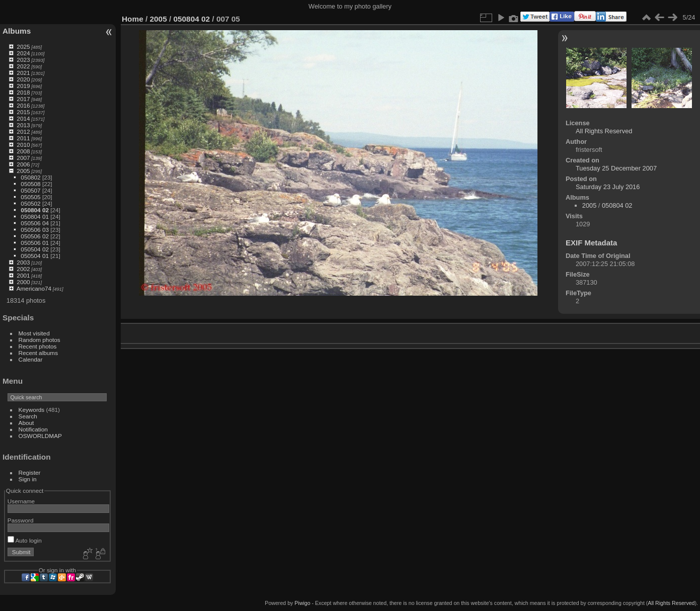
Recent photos (38, 346)
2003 (23, 262)
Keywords (32, 410)
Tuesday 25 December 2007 (616, 168)
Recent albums (38, 353)
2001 (23, 275)
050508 (30, 184)
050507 (30, 190)
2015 (23, 112)
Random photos (40, 340)
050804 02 (35, 210)
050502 (30, 203)
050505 (30, 197)
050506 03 (35, 230)
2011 (23, 138)
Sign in (28, 479)
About (26, 423)
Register (30, 472)
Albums (17, 31)
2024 (23, 53)
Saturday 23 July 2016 (608, 187)
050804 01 (35, 216)
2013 (23, 125)
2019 (23, 86)
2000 (23, 282)
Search (28, 416)
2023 (23, 60)
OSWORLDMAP (40, 436)
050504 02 (35, 249)
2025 (23, 47)
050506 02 (35, 236)
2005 (23, 171)
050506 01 (35, 243)
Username (21, 501)
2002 (23, 269)
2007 (23, 158)
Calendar (31, 359)
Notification (33, 429)
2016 (23, 105)
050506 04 (35, 223)
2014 (23, 118)
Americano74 (34, 288)
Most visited (34, 333)
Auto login (25, 540)
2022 (23, 66)
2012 (23, 132)
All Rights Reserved (604, 131)
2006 (23, 164)
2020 (23, 79)
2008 (23, 151)
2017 (23, 99)
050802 (30, 177)
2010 (23, 145)
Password (21, 520)
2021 (23, 73)
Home (133, 19)
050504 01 (35, 256)
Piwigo (302, 603)
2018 (23, 92)
